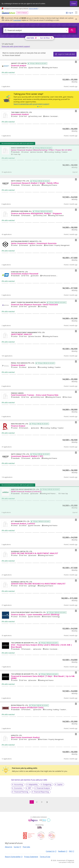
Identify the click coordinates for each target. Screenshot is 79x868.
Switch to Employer (22, 13)
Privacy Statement (31, 857)
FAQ (71, 851)
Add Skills (30, 38)
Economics (18, 788)
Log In (71, 13)
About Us (9, 847)
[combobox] (36, 30)
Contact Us (51, 851)
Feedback (63, 851)
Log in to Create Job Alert (66, 54)
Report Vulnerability (14, 857)
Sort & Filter (45, 38)
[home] (8, 13)
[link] (16, 46)
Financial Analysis (43, 788)
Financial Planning (21, 792)
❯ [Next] (47, 802)
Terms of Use (45, 857)
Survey (17, 847)
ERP (29, 788)
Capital (60, 784)
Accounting (19, 784)
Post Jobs (26, 847)
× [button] (67, 31)
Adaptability (33, 784)
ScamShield (17, 20)
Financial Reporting (41, 792)
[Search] (36, 30)
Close (74, 3)
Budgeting (47, 784)
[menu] (76, 13)
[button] (76, 19)
